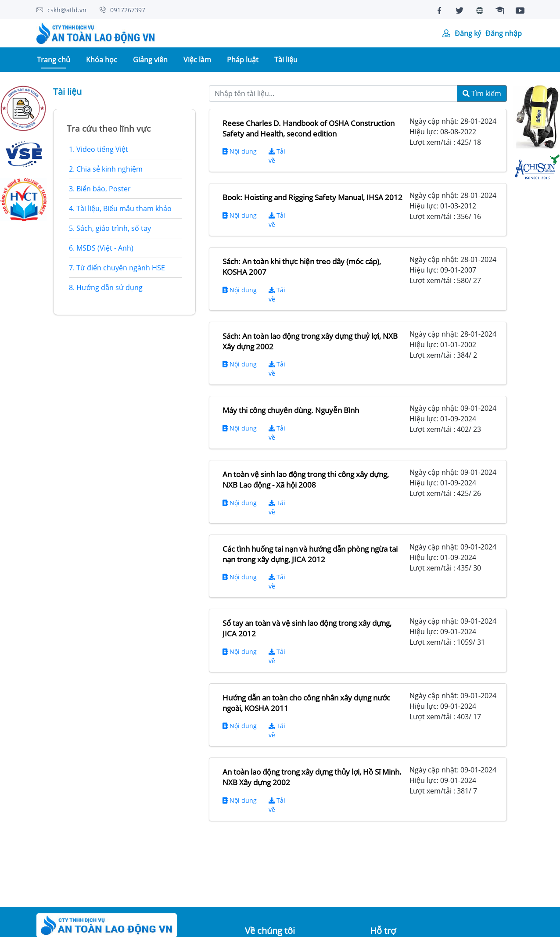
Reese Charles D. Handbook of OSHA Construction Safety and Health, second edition (309, 128)
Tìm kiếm (482, 93)
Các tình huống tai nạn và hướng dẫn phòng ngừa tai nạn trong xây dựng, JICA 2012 (310, 554)
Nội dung (240, 151)
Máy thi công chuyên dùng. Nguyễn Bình (291, 410)
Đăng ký (468, 33)
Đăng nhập (504, 33)
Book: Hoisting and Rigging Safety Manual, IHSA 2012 (312, 197)
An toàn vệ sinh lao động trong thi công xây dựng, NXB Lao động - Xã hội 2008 (306, 479)
